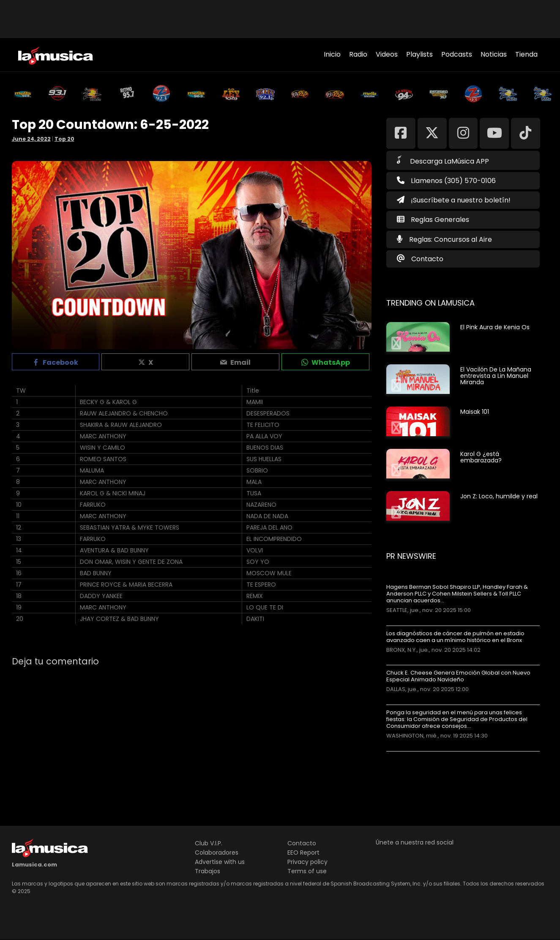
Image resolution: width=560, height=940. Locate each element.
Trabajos (208, 871)
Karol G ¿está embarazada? (481, 457)
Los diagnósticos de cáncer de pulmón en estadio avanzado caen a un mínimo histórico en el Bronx (455, 637)
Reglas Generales (440, 220)
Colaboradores (217, 853)
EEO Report (303, 853)
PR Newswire (411, 556)
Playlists (419, 54)
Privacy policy (307, 862)
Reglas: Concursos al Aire (451, 239)
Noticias (494, 54)
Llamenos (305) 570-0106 (446, 181)
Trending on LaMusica (430, 303)
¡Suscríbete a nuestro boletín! (454, 200)
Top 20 (64, 139)
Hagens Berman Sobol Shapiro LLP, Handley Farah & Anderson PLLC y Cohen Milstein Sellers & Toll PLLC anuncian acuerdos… (457, 594)
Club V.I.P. (209, 843)
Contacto (427, 259)
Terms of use (307, 871)
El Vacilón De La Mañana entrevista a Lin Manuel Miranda (496, 376)
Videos (387, 54)
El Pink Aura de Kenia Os (495, 327)
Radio (358, 54)
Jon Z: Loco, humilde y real (499, 496)
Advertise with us (220, 862)
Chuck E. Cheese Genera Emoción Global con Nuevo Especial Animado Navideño (458, 676)
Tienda (526, 54)
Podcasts (457, 54)
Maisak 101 (475, 412)
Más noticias (414, 756)
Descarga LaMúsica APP (443, 161)
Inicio (332, 54)
